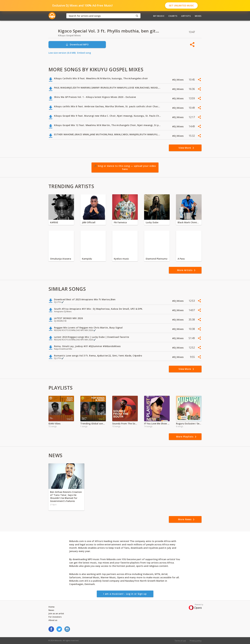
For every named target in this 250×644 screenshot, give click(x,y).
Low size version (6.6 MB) (62, 53)
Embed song (84, 53)
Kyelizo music (121, 259)
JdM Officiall (89, 222)
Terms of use (180, 641)
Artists (186, 16)
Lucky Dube (152, 222)
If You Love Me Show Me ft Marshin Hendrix (157, 424)
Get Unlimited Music (181, 5)
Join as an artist (56, 613)
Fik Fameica (120, 222)
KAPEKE (54, 222)
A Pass (181, 259)
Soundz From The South (125, 424)
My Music (159, 16)
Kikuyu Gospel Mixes (69, 35)
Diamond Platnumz (157, 259)
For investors (55, 617)
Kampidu (87, 259)
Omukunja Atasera (61, 259)
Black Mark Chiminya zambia (189, 222)
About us (53, 620)
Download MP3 (77, 44)
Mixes (198, 16)
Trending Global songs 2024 (93, 424)
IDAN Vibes (54, 424)
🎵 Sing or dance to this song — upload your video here (125, 167)
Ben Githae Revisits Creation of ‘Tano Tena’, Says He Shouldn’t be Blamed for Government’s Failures (66, 496)
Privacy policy (196, 641)
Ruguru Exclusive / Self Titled (189, 424)
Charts (173, 16)
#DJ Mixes (178, 80)
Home (51, 607)
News (51, 610)
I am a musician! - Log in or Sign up (125, 594)
